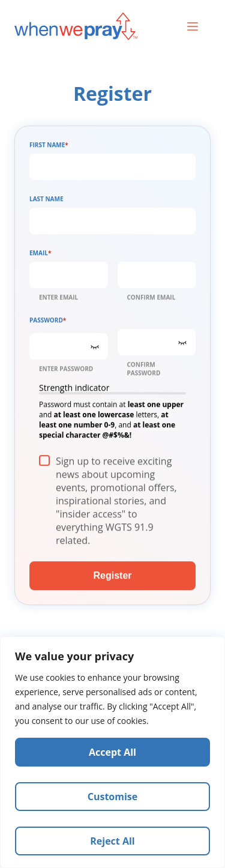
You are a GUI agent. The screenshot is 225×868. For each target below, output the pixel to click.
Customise (113, 797)
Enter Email (58, 300)
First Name (49, 147)
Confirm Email (151, 300)
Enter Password (66, 371)
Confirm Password (144, 371)
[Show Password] (95, 349)
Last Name (46, 201)
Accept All (112, 752)
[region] (112, 752)
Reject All (112, 841)
